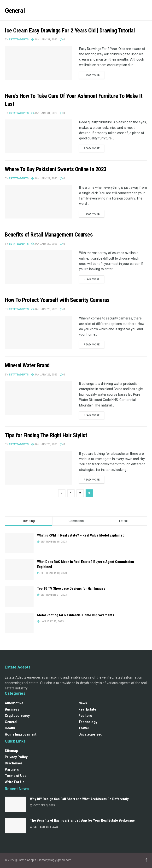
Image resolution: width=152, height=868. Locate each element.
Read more (92, 75)
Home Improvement (21, 734)
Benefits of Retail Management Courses (49, 235)
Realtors (85, 716)
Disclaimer (14, 763)
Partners (12, 769)
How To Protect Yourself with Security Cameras (57, 300)
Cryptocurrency (17, 716)
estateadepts (19, 40)
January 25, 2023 (44, 309)
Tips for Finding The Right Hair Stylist (46, 435)
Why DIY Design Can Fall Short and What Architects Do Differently (79, 799)
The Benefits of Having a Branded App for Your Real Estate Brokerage (82, 820)
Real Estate (87, 709)
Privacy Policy (16, 757)
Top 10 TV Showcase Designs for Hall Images (71, 588)
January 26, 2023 (44, 375)
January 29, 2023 (44, 178)
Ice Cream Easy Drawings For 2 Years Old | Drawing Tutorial (70, 31)
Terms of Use (16, 776)
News (83, 703)
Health (10, 728)
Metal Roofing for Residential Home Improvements (76, 615)
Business (12, 709)
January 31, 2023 (44, 40)
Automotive (14, 703)
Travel (84, 728)
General (11, 722)
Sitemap (11, 751)
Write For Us (15, 782)
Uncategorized (90, 734)
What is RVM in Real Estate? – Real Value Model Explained (81, 535)
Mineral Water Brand (27, 365)
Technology (88, 722)
